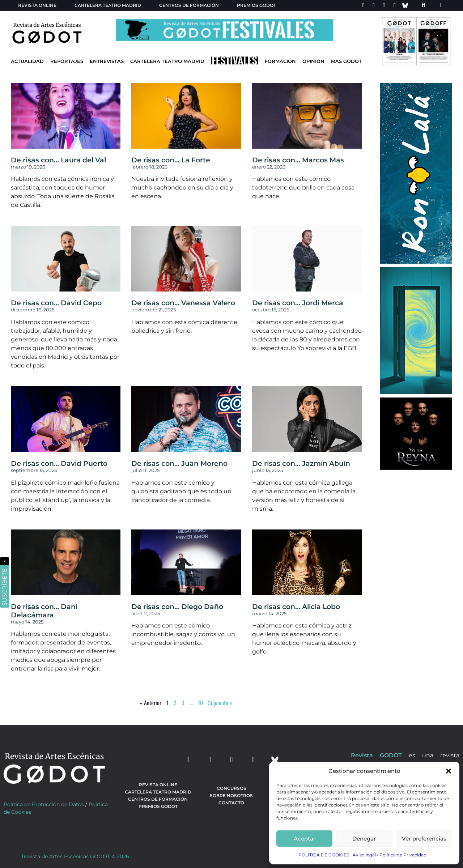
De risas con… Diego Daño (177, 607)
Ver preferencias (424, 839)
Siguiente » (220, 703)
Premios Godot (256, 5)
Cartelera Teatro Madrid (167, 61)
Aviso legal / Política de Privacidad (390, 855)
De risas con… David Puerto (59, 463)
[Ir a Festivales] (235, 62)
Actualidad (27, 61)
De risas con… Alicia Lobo (296, 607)
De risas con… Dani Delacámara (44, 611)
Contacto (231, 803)
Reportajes (67, 61)
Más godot (346, 61)
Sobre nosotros (231, 795)
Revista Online (37, 5)
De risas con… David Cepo (56, 303)
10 (200, 703)
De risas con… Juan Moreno (179, 463)
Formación (280, 61)
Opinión (313, 61)
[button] (449, 771)
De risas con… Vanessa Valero (183, 303)
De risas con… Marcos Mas (298, 160)
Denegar (364, 839)
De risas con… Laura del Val (58, 160)
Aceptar (305, 839)
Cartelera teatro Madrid (108, 5)
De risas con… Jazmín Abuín (301, 463)
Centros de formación (189, 5)
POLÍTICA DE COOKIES (324, 855)
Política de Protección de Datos (44, 804)
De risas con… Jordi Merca (298, 303)
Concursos (231, 788)
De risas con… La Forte (171, 160)
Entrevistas (107, 61)
